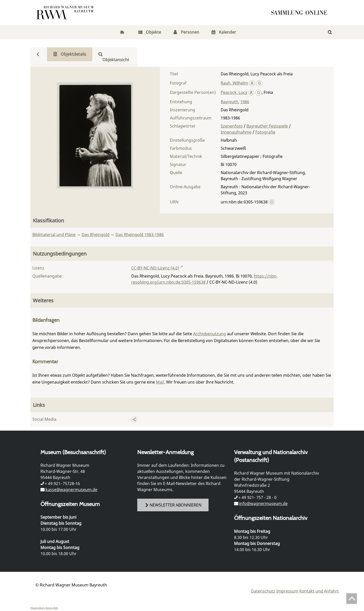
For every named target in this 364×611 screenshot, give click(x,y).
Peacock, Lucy (234, 92)
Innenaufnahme (236, 132)
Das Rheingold (96, 235)
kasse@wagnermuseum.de (71, 490)
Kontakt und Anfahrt (319, 591)
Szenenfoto (232, 126)
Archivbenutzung (210, 334)
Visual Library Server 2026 (44, 608)
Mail (160, 382)
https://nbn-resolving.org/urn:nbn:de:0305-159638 (204, 279)
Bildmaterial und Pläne (54, 235)
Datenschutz (263, 591)
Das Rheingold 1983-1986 (140, 235)
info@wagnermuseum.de (263, 503)
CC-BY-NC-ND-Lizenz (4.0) (155, 268)
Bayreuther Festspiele (267, 126)
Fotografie (265, 132)
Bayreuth (229, 102)
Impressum (287, 591)
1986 (245, 102)
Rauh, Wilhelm (234, 83)
